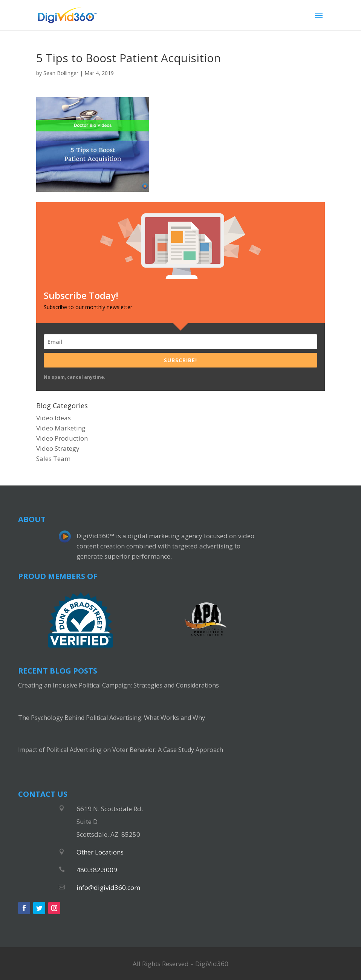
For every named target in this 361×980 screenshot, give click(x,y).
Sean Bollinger (61, 73)
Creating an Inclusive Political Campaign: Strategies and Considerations (119, 685)
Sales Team (53, 459)
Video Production (62, 438)
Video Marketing (61, 428)
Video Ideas (54, 418)
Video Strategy (58, 448)
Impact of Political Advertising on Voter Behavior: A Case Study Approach (121, 750)
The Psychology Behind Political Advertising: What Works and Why (112, 718)
